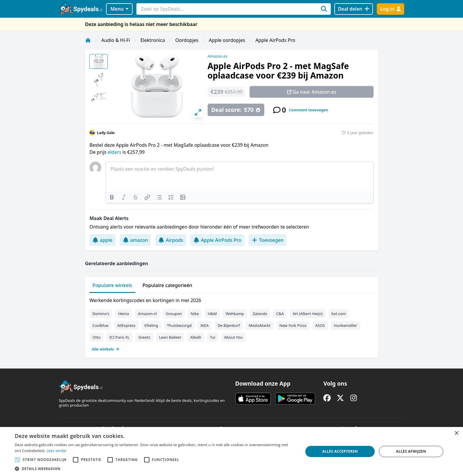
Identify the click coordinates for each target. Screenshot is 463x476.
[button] (155, 469)
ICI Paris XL (119, 337)
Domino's (101, 314)
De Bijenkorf (229, 325)
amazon (136, 240)
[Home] (88, 40)
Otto (96, 337)
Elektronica (153, 40)
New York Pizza (293, 325)
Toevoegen (268, 240)
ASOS (320, 325)
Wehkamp (235, 314)
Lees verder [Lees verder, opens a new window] (57, 451)
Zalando (260, 314)
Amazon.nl (147, 314)
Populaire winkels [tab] (112, 285)
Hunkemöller (345, 325)
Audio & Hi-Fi (116, 40)
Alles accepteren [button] (340, 451)
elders (115, 152)
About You (233, 337)
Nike (195, 314)
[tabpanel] (231, 323)
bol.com (339, 314)
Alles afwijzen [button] (411, 451)
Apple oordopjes (227, 40)
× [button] (456, 433)
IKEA (205, 325)
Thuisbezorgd (179, 325)
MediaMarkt (260, 325)
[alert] (231, 451)
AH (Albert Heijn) (308, 314)
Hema (123, 314)
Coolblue (100, 325)
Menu (119, 9)
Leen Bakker (170, 337)
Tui (213, 337)
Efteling (151, 325)
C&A (280, 314)
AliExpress (126, 325)
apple (102, 240)
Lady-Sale (106, 133)
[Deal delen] (354, 9)
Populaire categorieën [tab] (168, 285)
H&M (212, 314)
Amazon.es (218, 56)
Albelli (196, 337)
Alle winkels (106, 349)
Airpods (171, 240)
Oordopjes (187, 40)
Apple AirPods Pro (275, 40)
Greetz (144, 337)
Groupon (174, 314)
